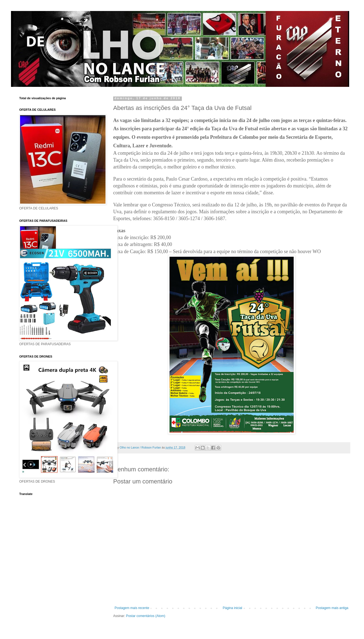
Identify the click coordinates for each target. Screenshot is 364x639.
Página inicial (233, 608)
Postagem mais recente (132, 608)
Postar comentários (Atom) (146, 616)
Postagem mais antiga (332, 608)
